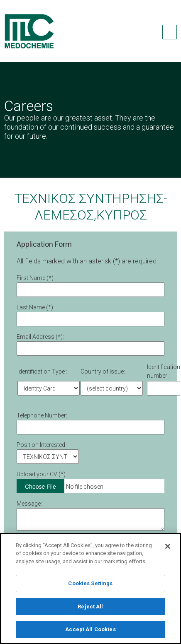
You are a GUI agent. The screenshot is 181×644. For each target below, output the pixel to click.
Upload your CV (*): (42, 474)
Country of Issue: (103, 371)
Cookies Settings (90, 586)
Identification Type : (42, 371)
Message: (29, 504)
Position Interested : (42, 445)
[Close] (168, 549)
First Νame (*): (36, 278)
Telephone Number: (42, 415)
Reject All (90, 609)
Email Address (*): (40, 337)
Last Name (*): (35, 307)
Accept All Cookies (90, 632)
